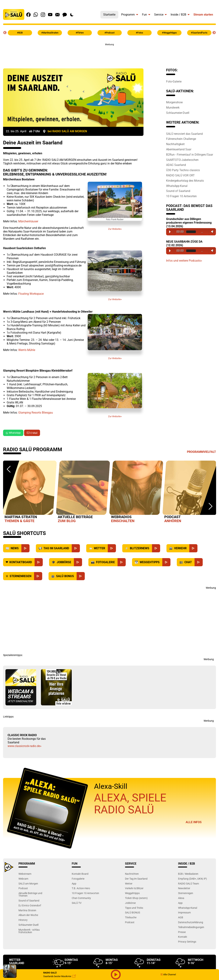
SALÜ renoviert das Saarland (184, 134)
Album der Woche (28, 915)
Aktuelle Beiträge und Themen (30, 894)
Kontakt (183, 937)
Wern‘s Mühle (27, 350)
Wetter (129, 883)
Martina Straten (27, 910)
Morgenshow (174, 102)
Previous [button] (5, 33)
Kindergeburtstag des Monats (185, 181)
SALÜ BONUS (133, 912)
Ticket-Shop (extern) (136, 898)
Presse (182, 932)
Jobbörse (130, 903)
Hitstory (23, 920)
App (74, 883)
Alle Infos (194, 822)
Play (170, 232)
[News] (25, 548)
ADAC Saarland (176, 165)
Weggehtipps (132, 893)
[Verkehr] (193, 548)
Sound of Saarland (178, 191)
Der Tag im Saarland (136, 879)
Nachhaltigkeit (175, 144)
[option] (30, 492)
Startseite (109, 15)
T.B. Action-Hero (81, 888)
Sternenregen (186, 893)
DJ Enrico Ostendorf (30, 905)
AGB (181, 917)
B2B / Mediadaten (188, 874)
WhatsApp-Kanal (177, 186)
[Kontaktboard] (39, 562)
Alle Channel (168, 974)
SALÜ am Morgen (28, 883)
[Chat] (199, 562)
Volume (212, 232)
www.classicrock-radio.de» (25, 746)
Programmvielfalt (201, 452)
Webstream (25, 874)
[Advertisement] (110, 54)
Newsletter (184, 888)
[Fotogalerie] (122, 562)
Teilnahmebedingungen (191, 927)
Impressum (184, 912)
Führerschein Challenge (181, 139)
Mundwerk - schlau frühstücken (29, 931)
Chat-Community (81, 898)
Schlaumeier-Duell (178, 113)
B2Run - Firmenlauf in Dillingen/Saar (190, 154)
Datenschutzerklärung (191, 922)
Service (159, 15)
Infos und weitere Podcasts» (184, 261)
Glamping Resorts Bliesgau (36, 413)
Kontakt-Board (80, 874)
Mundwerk (173, 107)
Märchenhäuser (28, 221)
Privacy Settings (187, 942)
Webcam (23, 879)
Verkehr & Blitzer (134, 888)
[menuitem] (109, 14)
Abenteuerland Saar (179, 149)
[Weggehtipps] (166, 562)
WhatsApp (13, 433)
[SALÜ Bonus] (81, 576)
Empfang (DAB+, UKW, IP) (192, 879)
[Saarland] (76, 548)
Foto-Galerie (174, 81)
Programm (128, 15)
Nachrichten (132, 874)
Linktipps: (9, 717)
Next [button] (214, 33)
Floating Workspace (31, 294)
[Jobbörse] (78, 562)
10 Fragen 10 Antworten (181, 196)
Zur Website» (115, 207)
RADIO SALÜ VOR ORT (180, 175)
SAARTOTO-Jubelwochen (182, 160)
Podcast (23, 888)
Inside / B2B (178, 15)
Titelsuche (131, 917)
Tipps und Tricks (134, 908)
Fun (144, 15)
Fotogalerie (78, 879)
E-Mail (34, 433)
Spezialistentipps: (13, 655)
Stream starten (203, 15)
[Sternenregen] (38, 576)
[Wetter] (112, 548)
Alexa (181, 898)
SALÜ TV (77, 903)
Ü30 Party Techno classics (183, 170)
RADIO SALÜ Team (188, 883)
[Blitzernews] (156, 548)
